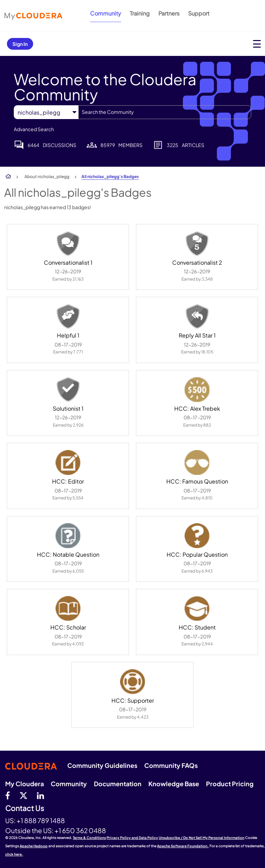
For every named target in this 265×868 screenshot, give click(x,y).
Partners (169, 13)
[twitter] (23, 795)
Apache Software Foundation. (183, 846)
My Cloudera (24, 784)
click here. (14, 854)
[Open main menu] (257, 44)
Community (106, 13)
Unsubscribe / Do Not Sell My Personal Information (202, 838)
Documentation (118, 784)
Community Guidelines (102, 765)
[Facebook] (8, 795)
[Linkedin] (41, 795)
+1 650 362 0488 (80, 830)
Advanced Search (34, 129)
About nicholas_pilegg (47, 177)
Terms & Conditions (89, 838)
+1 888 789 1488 (41, 820)
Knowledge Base (174, 784)
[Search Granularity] (46, 112)
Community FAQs (171, 765)
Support (199, 13)
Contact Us (25, 808)
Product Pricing (230, 784)
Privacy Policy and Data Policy (132, 838)
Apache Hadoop (34, 846)
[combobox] (165, 112)
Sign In (20, 44)
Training (140, 13)
